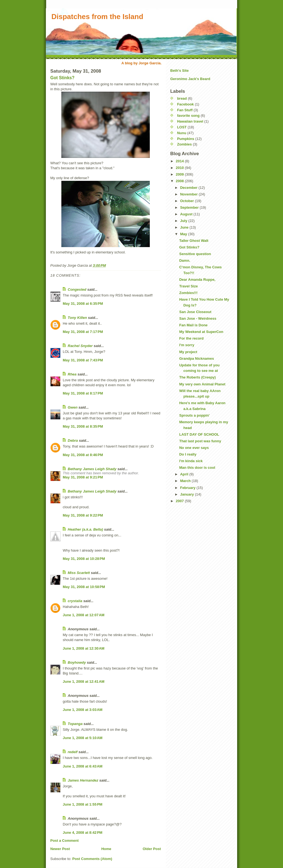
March (186, 481)
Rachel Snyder (80, 346)
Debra (73, 440)
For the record (191, 338)
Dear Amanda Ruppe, (197, 280)
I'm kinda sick (191, 461)
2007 (180, 501)
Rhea (72, 374)
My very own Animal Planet (202, 384)
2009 (180, 174)
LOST (182, 127)
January (188, 494)
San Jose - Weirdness (198, 318)
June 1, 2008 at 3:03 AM (83, 710)
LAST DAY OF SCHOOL (199, 434)
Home (106, 849)
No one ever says (194, 448)
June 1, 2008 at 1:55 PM (82, 804)
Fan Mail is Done (193, 325)
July (184, 221)
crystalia (75, 601)
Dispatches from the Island (97, 17)
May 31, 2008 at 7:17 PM (83, 332)
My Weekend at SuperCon (201, 332)
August (187, 214)
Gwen (73, 407)
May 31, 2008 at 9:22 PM (83, 515)
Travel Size (188, 286)
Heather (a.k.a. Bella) (85, 529)
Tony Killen (77, 318)
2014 (180, 161)
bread (182, 98)
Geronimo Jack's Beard (190, 79)
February (188, 488)
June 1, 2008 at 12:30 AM (84, 648)
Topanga (75, 724)
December (189, 188)
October (188, 201)
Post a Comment (65, 841)
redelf (73, 752)
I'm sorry (187, 345)
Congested (77, 289)
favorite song (188, 116)
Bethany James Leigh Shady (92, 469)
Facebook (186, 104)
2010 (180, 168)
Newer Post (60, 849)
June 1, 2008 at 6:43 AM (83, 766)
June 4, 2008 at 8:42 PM (82, 833)
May (184, 234)
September (190, 207)
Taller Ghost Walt (194, 241)
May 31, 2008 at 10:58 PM (84, 587)
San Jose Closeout (195, 312)
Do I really (188, 454)
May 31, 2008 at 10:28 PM (84, 559)
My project (188, 352)
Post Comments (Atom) (92, 859)
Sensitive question (195, 254)
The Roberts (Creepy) (197, 377)
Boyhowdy (77, 662)
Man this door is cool (197, 468)
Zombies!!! (188, 293)
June (185, 227)
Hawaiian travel (190, 121)
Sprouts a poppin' (194, 415)
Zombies (184, 144)
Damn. (185, 260)
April (185, 474)
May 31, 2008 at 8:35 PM (83, 426)
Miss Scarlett (79, 573)
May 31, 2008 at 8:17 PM (83, 393)
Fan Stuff (185, 110)
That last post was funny (200, 441)
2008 (180, 181)
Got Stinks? (62, 78)
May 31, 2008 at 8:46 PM (83, 455)
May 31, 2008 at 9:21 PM (83, 477)
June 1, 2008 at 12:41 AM (84, 682)
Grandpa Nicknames (196, 358)
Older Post (152, 849)
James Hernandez (83, 780)
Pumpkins (186, 139)
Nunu (182, 133)
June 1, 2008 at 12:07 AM (84, 615)
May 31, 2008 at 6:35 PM (83, 304)
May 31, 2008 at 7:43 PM (83, 360)
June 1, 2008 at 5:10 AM (83, 738)
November (189, 194)
